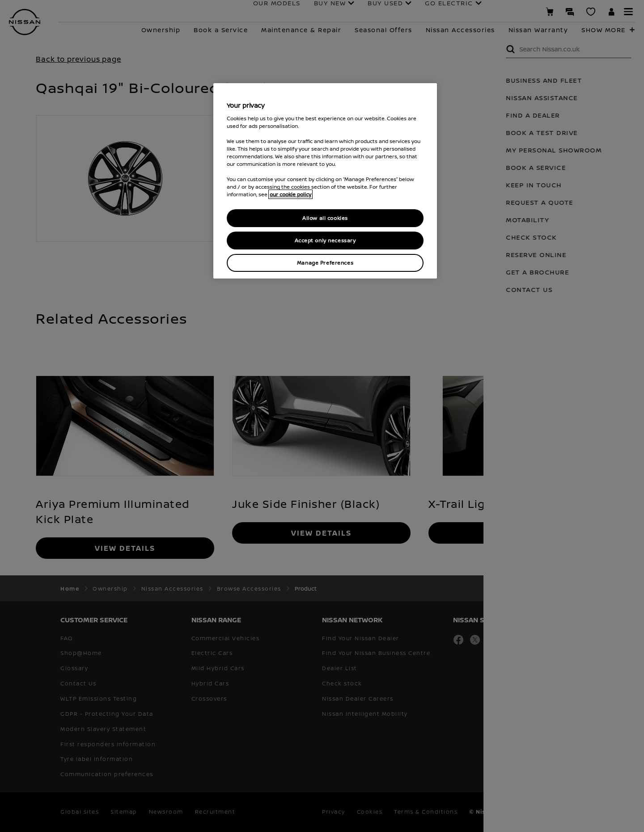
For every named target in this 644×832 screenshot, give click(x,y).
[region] (325, 181)
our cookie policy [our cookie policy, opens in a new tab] (290, 194)
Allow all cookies (325, 218)
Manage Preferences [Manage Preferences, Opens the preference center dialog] (325, 263)
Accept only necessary (325, 240)
